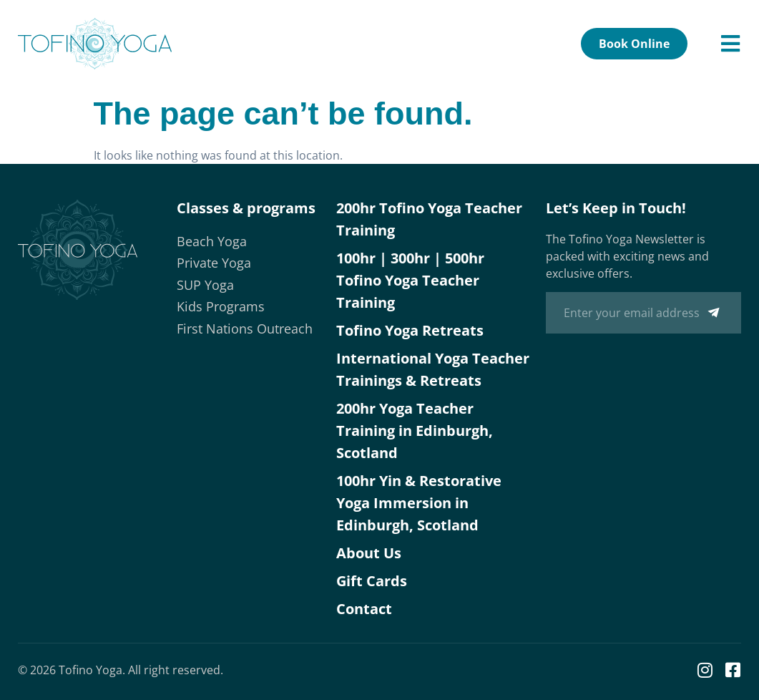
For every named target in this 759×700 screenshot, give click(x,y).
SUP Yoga (205, 285)
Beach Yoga (212, 241)
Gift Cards (372, 581)
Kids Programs (221, 306)
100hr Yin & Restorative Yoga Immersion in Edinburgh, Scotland (419, 503)
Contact (364, 609)
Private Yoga (214, 263)
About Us (369, 553)
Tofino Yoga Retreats (410, 330)
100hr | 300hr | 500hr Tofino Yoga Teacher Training (410, 280)
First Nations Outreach (245, 329)
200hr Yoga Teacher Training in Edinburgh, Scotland (415, 431)
